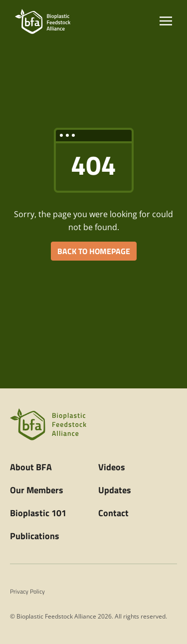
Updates (115, 490)
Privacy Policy (27, 591)
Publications (35, 536)
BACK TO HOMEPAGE (94, 251)
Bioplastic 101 (38, 513)
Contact (113, 513)
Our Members (37, 490)
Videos (112, 467)
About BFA (31, 467)
